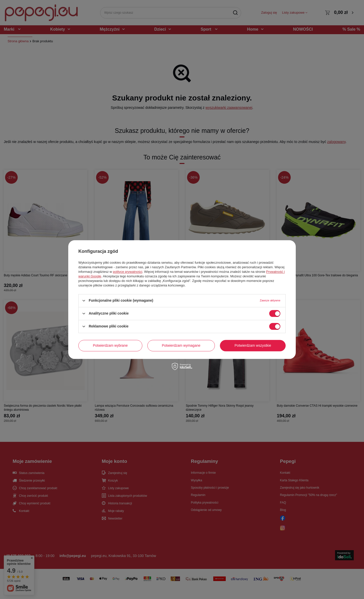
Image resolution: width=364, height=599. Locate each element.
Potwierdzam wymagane (181, 345)
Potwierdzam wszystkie (253, 345)
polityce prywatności (128, 272)
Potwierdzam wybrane (110, 345)
